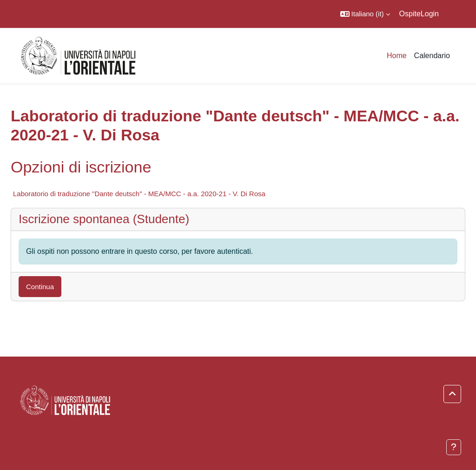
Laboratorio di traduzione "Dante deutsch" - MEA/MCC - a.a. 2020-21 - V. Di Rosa (139, 194)
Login (430, 14)
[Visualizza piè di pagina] (454, 447)
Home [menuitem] (397, 56)
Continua (40, 287)
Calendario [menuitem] (432, 56)
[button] (365, 14)
